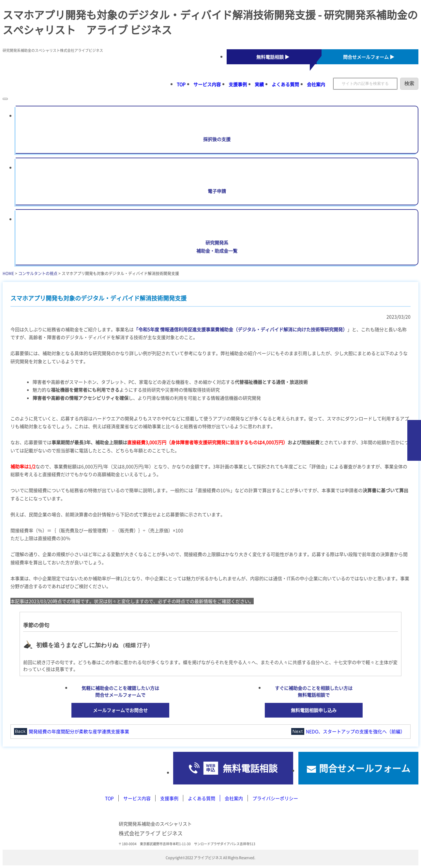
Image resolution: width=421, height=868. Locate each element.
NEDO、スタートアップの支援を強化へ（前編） (355, 731)
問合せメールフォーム (365, 768)
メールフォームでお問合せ (120, 710)
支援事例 (238, 84)
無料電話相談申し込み (314, 710)
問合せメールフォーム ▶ (369, 57)
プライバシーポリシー (275, 798)
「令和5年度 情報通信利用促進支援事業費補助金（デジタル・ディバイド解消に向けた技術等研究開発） (241, 329)
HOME (8, 273)
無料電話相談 (250, 768)
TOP (181, 84)
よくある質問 (285, 84)
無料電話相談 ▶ (273, 57)
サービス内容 (207, 84)
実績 (259, 84)
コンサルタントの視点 (38, 273)
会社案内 (316, 84)
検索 (409, 83)
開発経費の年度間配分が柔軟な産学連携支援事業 (79, 731)
